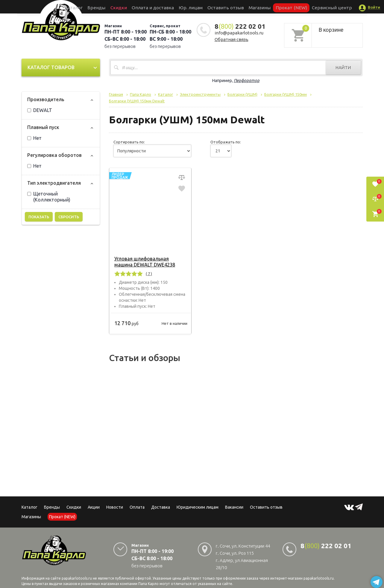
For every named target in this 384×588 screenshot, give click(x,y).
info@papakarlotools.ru (239, 33)
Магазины (31, 517)
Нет (34, 138)
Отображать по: (226, 142)
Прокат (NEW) (277, 7)
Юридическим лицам (198, 507)
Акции (94, 507)
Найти (343, 68)
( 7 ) (148, 274)
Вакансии (234, 507)
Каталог (97, 7)
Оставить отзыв (223, 7)
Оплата (137, 507)
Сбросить (69, 217)
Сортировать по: (129, 142)
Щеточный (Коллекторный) (49, 197)
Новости (115, 507)
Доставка (161, 507)
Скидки (74, 507)
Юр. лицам (194, 7)
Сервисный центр (310, 7)
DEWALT (40, 110)
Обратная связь (232, 39)
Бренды (116, 7)
